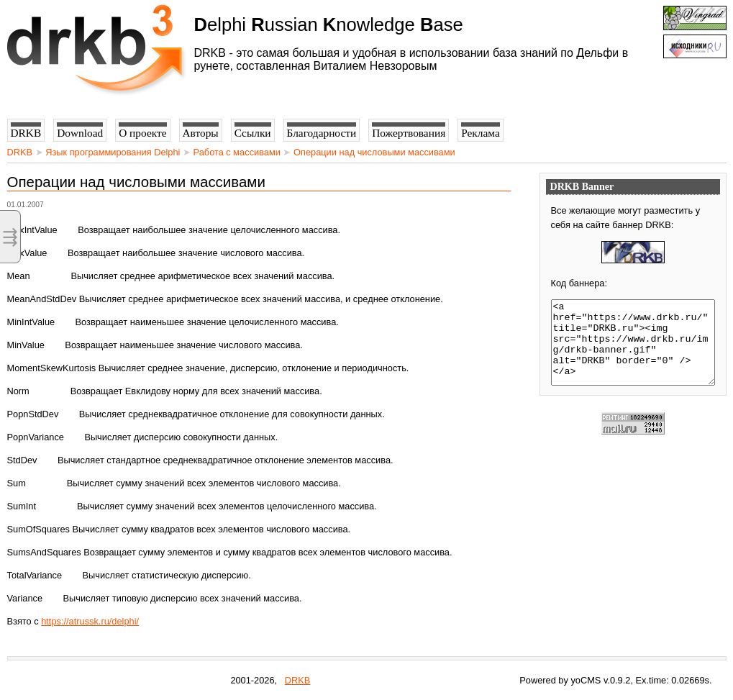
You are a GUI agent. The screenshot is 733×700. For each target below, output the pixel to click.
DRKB (20, 152)
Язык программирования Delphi (113, 152)
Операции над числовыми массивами (374, 152)
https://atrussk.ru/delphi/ (90, 621)
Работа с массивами (237, 152)
